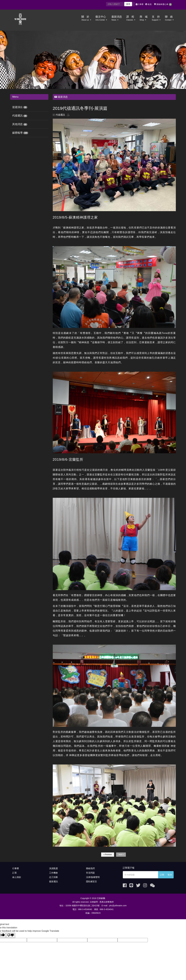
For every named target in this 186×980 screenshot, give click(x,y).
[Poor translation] (11, 935)
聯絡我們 (90, 868)
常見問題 (90, 873)
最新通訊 (53, 881)
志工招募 (53, 877)
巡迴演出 (17, 107)
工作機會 (53, 873)
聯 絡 (169, 18)
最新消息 (117, 18)
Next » (121, 855)
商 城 (144, 18)
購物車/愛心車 (163, 4)
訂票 (15, 873)
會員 (148, 4)
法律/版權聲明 (93, 877)
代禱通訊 (17, 116)
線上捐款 (17, 877)
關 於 (86, 18)
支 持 (156, 18)
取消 (170, 875)
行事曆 (140, 4)
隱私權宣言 (91, 881)
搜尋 (128, 4)
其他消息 (17, 124)
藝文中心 (101, 18)
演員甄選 (53, 868)
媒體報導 (17, 133)
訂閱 (162, 875)
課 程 (131, 18)
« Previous (108, 855)
